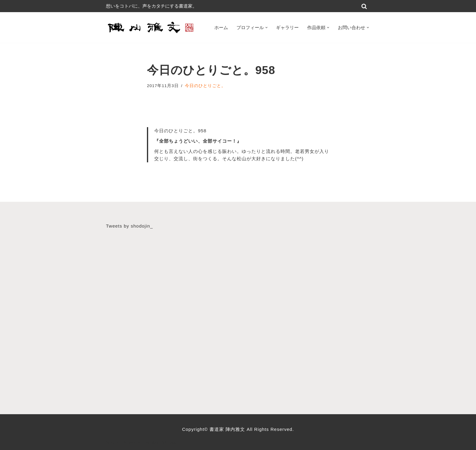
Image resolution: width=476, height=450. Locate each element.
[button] (267, 28)
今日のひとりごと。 (205, 86)
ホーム (221, 27)
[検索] (364, 6)
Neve (112, 443)
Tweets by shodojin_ (129, 226)
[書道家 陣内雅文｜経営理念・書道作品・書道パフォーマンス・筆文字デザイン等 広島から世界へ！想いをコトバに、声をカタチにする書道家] (151, 27)
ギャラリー (287, 27)
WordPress (164, 443)
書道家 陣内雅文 (228, 429)
